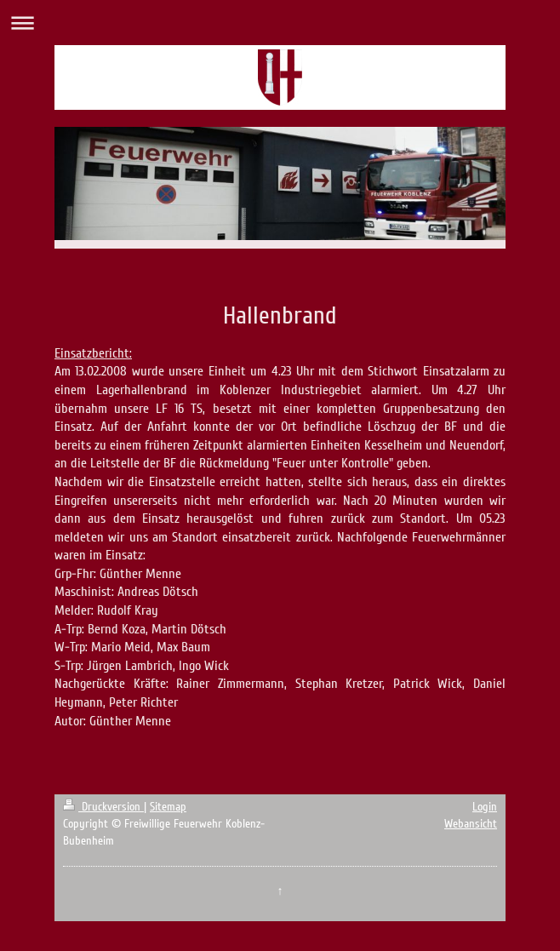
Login (485, 807)
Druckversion (103, 807)
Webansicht (471, 824)
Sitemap (168, 807)
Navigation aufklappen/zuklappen (280, 23)
